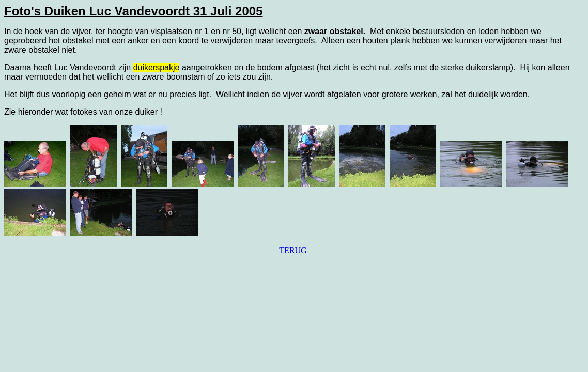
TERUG (294, 250)
